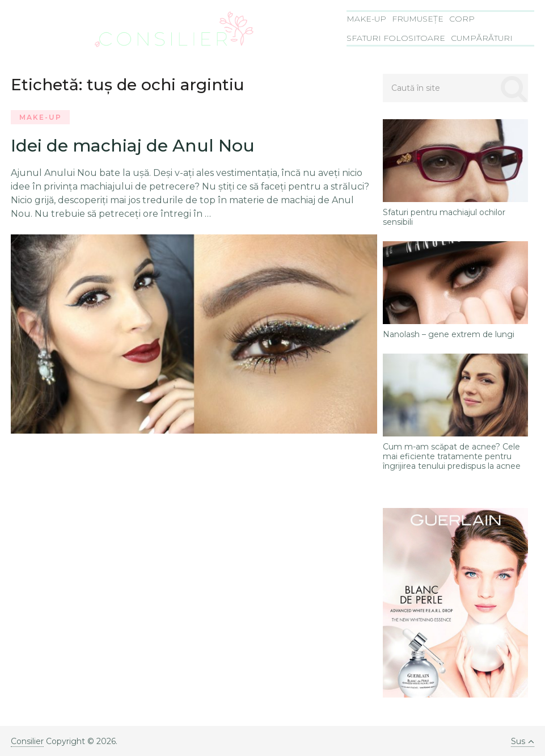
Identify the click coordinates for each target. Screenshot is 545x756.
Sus (523, 741)
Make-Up (366, 19)
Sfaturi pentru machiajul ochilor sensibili (444, 217)
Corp (462, 19)
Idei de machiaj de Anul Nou (133, 146)
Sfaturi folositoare (396, 38)
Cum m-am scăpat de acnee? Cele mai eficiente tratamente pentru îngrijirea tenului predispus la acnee (452, 456)
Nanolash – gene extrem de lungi (449, 335)
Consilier (27, 741)
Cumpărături (482, 38)
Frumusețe (418, 19)
